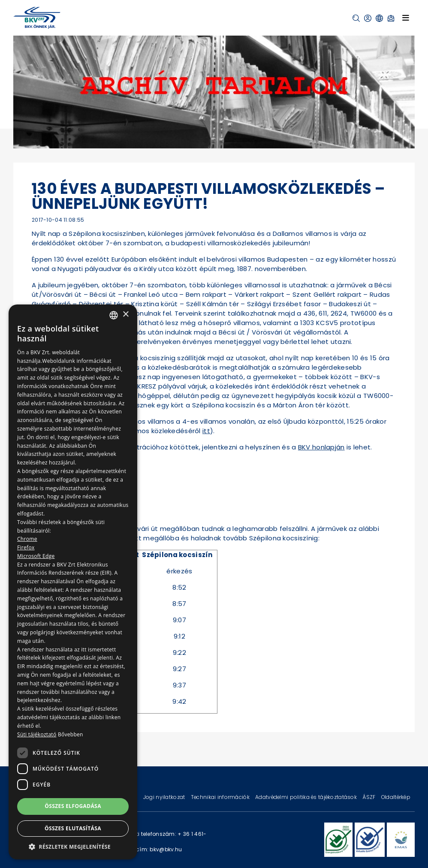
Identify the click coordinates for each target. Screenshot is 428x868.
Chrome (27, 539)
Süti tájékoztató (37, 734)
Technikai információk (221, 797)
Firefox (26, 547)
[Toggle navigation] (406, 18)
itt (206, 431)
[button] (356, 18)
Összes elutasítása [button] (73, 828)
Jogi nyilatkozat (165, 797)
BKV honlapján (321, 447)
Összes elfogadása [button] (73, 806)
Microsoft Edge (36, 556)
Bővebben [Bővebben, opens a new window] (71, 734)
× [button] (125, 315)
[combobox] (114, 315)
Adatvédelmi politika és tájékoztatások (307, 797)
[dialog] (73, 582)
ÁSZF (369, 797)
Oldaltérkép (396, 797)
